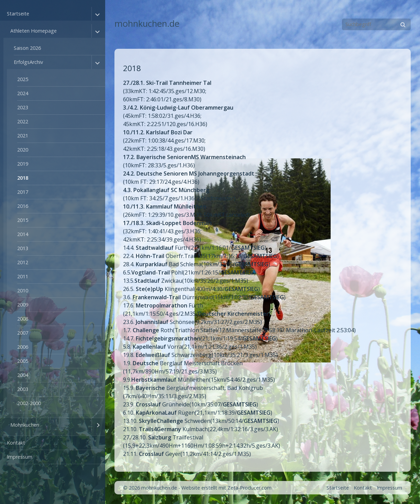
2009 (23, 305)
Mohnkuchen (25, 425)
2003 (23, 389)
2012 (23, 262)
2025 (23, 79)
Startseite (18, 14)
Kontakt (16, 443)
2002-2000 (29, 403)
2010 (23, 290)
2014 (23, 234)
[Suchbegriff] (376, 24)
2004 (23, 375)
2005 (23, 361)
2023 (23, 107)
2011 (23, 276)
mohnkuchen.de (147, 24)
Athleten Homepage (34, 31)
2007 (23, 333)
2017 (23, 192)
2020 (23, 150)
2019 (23, 164)
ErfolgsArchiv (28, 62)
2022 (23, 121)
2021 (23, 136)
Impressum (20, 457)
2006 (23, 347)
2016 (23, 206)
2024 (23, 93)
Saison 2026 (27, 48)
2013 (23, 248)
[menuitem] (53, 221)
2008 (23, 319)
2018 (23, 178)
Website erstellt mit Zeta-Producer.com (226, 488)
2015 (23, 220)
